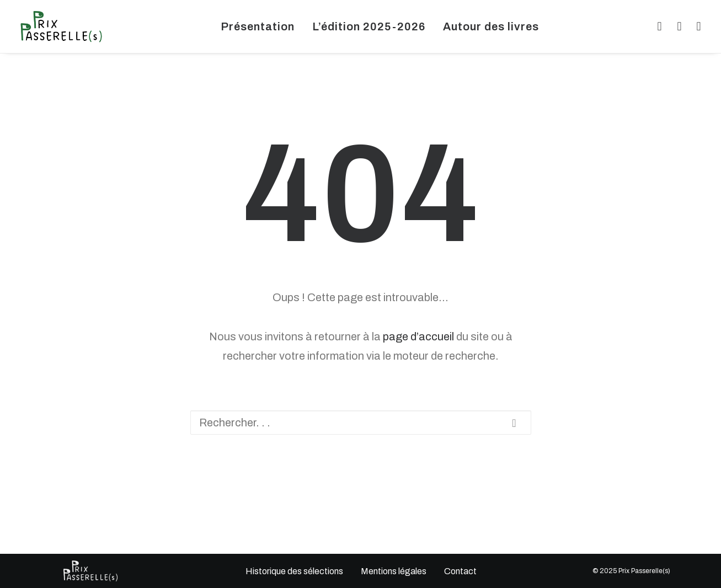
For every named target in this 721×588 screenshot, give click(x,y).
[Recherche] (361, 423)
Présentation (258, 26)
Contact (460, 571)
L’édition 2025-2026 (369, 26)
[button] (658, 26)
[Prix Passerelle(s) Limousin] (61, 26)
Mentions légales (393, 571)
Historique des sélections (294, 571)
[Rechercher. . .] (361, 423)
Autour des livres (491, 26)
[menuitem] (258, 26)
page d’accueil (418, 336)
